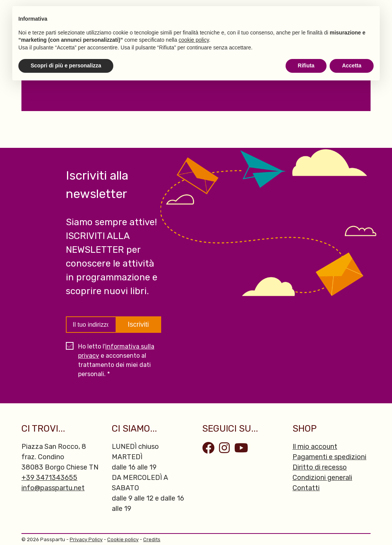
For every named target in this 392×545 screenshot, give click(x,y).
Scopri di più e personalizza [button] (66, 65)
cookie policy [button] (194, 40)
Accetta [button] (352, 65)
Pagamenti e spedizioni (329, 457)
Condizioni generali (322, 478)
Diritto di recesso (320, 467)
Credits (152, 539)
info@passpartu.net (53, 488)
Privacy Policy (86, 539)
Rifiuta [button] (306, 65)
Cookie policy (123, 539)
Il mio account (315, 447)
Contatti (306, 488)
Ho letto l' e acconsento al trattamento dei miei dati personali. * (116, 360)
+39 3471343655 (49, 478)
